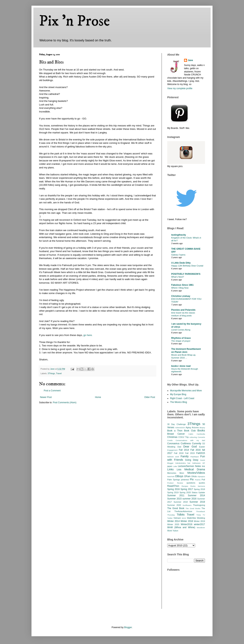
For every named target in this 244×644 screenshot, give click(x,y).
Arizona (195, 427)
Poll (203, 480)
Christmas (172, 437)
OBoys (179, 476)
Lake (175, 466)
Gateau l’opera (178, 255)
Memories (172, 473)
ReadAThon (173, 486)
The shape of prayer (181, 341)
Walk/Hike (191, 518)
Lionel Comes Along (181, 330)
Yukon (175, 531)
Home (98, 397)
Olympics (201, 476)
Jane (190, 60)
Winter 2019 (199, 521)
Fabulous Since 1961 (182, 285)
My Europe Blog (178, 394)
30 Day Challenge (176, 424)
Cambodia (201, 434)
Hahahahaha (181, 463)
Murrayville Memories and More (186, 391)
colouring (193, 437)
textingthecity (179, 235)
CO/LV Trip (183, 437)
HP (204, 463)
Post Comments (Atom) (65, 402)
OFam (187, 476)
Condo (170, 440)
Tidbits (181, 515)
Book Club (190, 431)
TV (204, 515)
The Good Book (176, 508)
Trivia (198, 515)
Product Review (175, 483)
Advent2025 (180, 428)
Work (170, 531)
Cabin (191, 434)
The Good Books (193, 508)
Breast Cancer (176, 434)
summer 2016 (190, 499)
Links (170, 469)
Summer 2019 (197, 502)
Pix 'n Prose (74, 21)
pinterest (185, 480)
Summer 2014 (196, 495)
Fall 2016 (196, 450)
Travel (59, 373)
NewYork (171, 476)
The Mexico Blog (178, 402)
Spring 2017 (187, 489)
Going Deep (192, 460)
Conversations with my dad (190, 440)
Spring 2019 (173, 492)
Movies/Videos (196, 473)
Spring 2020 (185, 492)
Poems (198, 480)
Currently (197, 444)
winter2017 (199, 524)
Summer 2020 (174, 505)
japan (170, 466)
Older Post (150, 397)
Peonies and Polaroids (183, 310)
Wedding (201, 518)
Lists (179, 470)
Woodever (201, 528)
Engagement (172, 450)
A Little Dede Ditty (181, 263)
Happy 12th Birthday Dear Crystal (187, 266)
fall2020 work (173, 457)
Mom (182, 473)
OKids (194, 476)
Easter (202, 447)
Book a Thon (175, 431)
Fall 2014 (184, 450)
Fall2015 (201, 453)
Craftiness (186, 444)
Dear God (190, 447)
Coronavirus (173, 444)
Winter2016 (186, 524)
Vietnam (177, 518)
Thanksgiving (199, 505)
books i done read (181, 366)
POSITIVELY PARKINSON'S (186, 274)
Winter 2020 (173, 524)
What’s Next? (178, 277)
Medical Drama (195, 469)
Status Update (198, 492)
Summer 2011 (176, 495)
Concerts (201, 437)
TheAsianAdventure (183, 511)
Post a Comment (52, 391)
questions (191, 483)
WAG (184, 518)
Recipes (185, 486)
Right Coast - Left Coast (182, 398)
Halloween (196, 463)
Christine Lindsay (181, 296)
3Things (51, 373)
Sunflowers (187, 505)
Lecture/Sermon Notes (190, 466)
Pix (192, 479)
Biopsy (202, 428)
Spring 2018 (199, 489)
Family (185, 456)
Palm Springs (174, 480)
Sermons (201, 486)
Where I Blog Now (180, 288)
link (203, 466)
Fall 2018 (179, 453)
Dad (179, 447)
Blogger (128, 627)
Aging (188, 427)
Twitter (170, 518)
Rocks (193, 486)
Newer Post (46, 397)
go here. (88, 335)
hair (189, 463)
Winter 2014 (173, 521)
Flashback (195, 457)
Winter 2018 (187, 521)
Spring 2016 (173, 489)
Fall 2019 (190, 453)
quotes (202, 483)
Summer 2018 (181, 502)
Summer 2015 (174, 499)
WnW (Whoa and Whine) (181, 527)
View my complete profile (180, 88)
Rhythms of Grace (181, 338)
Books (201, 430)
